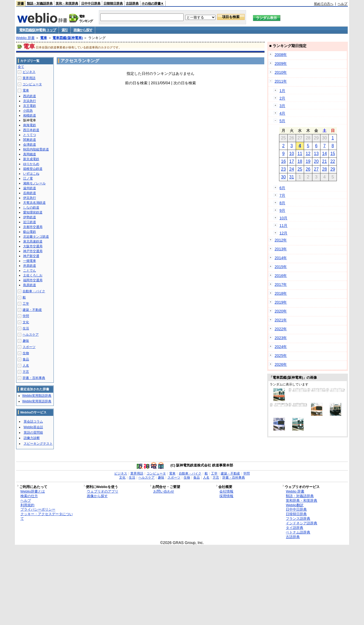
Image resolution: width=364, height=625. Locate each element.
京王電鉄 (30, 106)
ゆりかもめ (31, 164)
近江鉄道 (30, 222)
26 (308, 169)
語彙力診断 (32, 438)
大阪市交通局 (33, 246)
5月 (282, 121)
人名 (26, 366)
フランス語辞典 (298, 519)
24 (292, 169)
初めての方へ (324, 4)
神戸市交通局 (33, 251)
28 (324, 169)
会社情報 (226, 491)
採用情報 (226, 496)
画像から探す (83, 30)
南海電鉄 (30, 125)
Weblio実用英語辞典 (37, 401)
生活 (26, 328)
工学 (26, 304)
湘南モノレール (34, 183)
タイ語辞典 (295, 528)
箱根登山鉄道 (33, 169)
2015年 (281, 267)
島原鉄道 (30, 285)
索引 (65, 30)
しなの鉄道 (31, 208)
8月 (282, 203)
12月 (283, 233)
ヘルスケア (31, 335)
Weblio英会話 (33, 427)
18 (300, 161)
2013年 (281, 249)
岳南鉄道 (30, 193)
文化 (26, 322)
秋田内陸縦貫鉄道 (36, 149)
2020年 (281, 311)
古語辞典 (132, 3)
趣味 (26, 341)
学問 (26, 316)
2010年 (281, 72)
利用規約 (27, 505)
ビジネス (29, 72)
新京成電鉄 (31, 159)
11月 (283, 226)
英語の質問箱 (33, 433)
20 (316, 161)
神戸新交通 (31, 256)
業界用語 (29, 78)
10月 (283, 218)
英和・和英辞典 (67, 3)
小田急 (28, 111)
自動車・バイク (34, 291)
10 (292, 154)
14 (324, 154)
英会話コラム (33, 422)
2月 (282, 98)
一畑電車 (30, 261)
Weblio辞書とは (33, 491)
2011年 (281, 81)
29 (333, 169)
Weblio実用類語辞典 (37, 396)
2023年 (281, 338)
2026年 (281, 364)
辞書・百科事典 (34, 378)
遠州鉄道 (30, 188)
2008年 (281, 55)
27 (316, 169)
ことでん (30, 271)
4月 (282, 113)
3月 (282, 106)
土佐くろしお (33, 275)
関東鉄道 (30, 140)
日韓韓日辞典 (113, 3)
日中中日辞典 (91, 3)
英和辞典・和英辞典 (301, 501)
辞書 (21, 3)
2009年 (281, 64)
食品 (26, 359)
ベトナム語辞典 (298, 532)
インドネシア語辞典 (301, 523)
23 (283, 169)
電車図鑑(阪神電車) (68, 38)
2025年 (281, 356)
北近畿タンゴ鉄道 (36, 237)
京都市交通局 (33, 227)
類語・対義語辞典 (40, 3)
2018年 (281, 293)
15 (333, 154)
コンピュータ (32, 84)
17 (292, 161)
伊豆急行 (30, 198)
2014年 (281, 258)
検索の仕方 (29, 496)
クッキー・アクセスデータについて (47, 516)
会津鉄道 (30, 145)
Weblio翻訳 (295, 505)
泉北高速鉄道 (33, 241)
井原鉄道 (30, 266)
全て (21, 67)
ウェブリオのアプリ (103, 491)
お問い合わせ (164, 491)
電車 (44, 38)
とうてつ (30, 135)
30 (283, 177)
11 (300, 154)
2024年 (281, 347)
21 (324, 161)
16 (283, 161)
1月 (282, 91)
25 (300, 169)
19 (308, 161)
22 (333, 161)
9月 (282, 210)
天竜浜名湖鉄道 (34, 203)
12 (308, 154)
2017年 (281, 285)
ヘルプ (342, 4)
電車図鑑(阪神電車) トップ (38, 30)
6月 (282, 188)
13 (316, 154)
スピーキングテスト (38, 444)
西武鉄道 (30, 96)
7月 (282, 195)
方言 (26, 372)
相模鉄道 (30, 115)
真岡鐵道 (30, 154)
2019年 (281, 302)
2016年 (281, 276)
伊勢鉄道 (30, 217)
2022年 (281, 329)
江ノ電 (28, 178)
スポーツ (29, 347)
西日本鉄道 (31, 130)
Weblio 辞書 (25, 38)
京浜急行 (30, 101)
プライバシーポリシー (38, 509)
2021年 (281, 320)
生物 (26, 353)
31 (292, 177)
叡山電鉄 (30, 232)
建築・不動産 (32, 310)
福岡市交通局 (33, 280)
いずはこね (31, 174)
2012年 (281, 240)
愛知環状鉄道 (33, 212)
